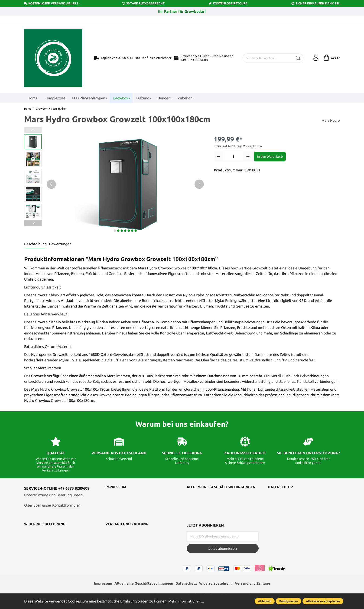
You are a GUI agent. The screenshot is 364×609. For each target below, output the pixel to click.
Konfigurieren (289, 601)
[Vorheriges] (51, 184)
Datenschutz (281, 487)
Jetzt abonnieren (223, 548)
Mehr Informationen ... (187, 601)
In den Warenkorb (270, 157)
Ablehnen (265, 601)
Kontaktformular (66, 505)
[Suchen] (296, 58)
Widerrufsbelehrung (46, 524)
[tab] (35, 244)
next (115, 231)
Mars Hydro (330, 120)
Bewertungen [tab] (60, 244)
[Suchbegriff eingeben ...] (267, 58)
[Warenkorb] (331, 58)
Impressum (116, 487)
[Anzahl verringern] (219, 157)
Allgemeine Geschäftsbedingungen (211, 489)
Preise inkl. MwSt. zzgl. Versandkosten (238, 146)
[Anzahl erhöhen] (248, 157)
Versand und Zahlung (128, 524)
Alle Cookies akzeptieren (323, 601)
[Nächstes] (199, 184)
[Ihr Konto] (314, 58)
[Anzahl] (233, 157)
